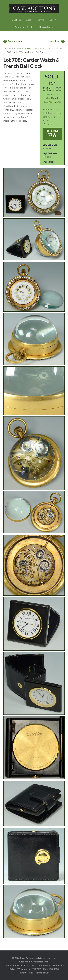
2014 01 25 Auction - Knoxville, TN (43, 48)
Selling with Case (52, 134)
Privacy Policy (26, 973)
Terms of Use (42, 973)
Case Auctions (34, 8)
